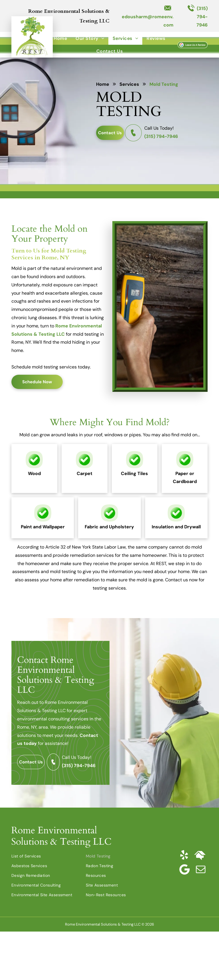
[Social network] (200, 855)
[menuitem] (60, 38)
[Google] (184, 869)
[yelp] (184, 855)
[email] (200, 869)
